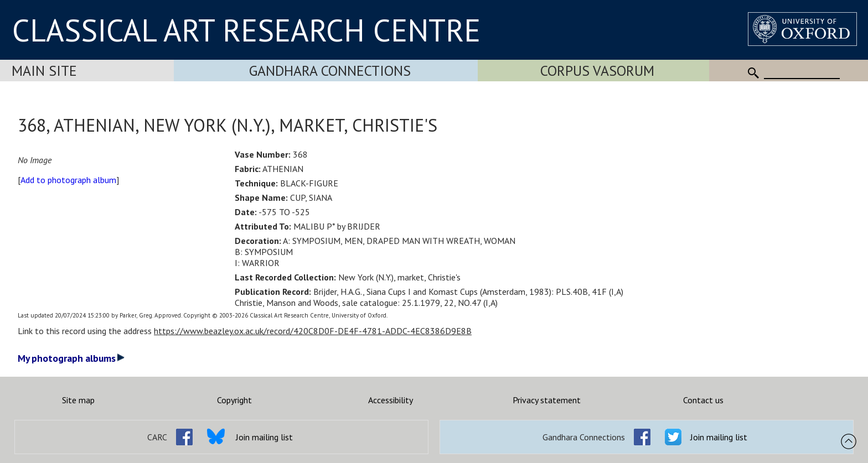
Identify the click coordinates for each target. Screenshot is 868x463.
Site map (78, 400)
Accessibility (391, 400)
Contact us (703, 400)
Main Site (44, 71)
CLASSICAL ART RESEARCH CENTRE (246, 30)
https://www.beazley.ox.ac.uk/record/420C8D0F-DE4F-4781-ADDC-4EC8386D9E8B (313, 331)
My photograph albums (71, 358)
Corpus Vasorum (597, 71)
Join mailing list (264, 437)
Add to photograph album (68, 180)
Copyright (234, 400)
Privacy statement (547, 400)
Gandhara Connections (330, 71)
